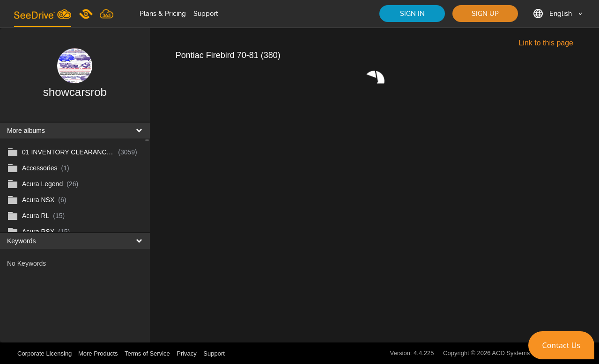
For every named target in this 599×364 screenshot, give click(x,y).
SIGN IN (412, 14)
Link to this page (546, 43)
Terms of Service (147, 353)
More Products (98, 353)
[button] (561, 345)
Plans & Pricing (163, 14)
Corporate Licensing (45, 353)
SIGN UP (485, 14)
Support (206, 14)
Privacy (187, 353)
